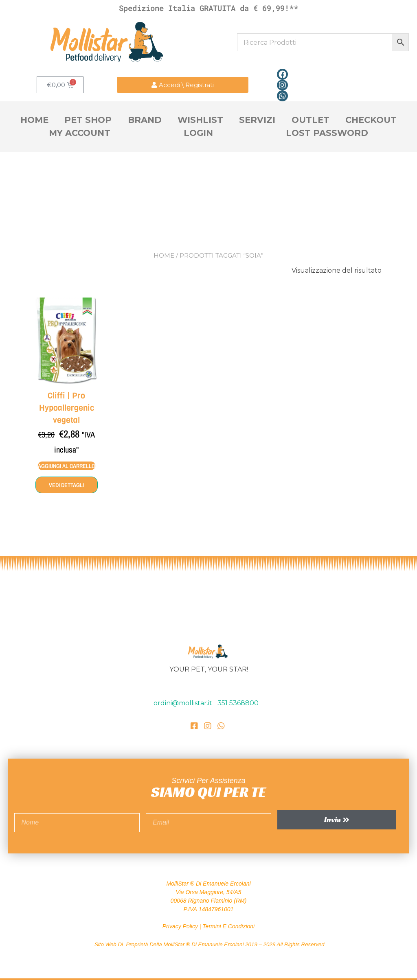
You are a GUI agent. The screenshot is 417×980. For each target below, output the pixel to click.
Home (34, 120)
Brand (145, 120)
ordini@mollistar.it (184, 703)
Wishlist (200, 120)
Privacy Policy (180, 926)
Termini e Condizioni (228, 926)
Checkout (371, 120)
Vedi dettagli (66, 485)
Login (198, 133)
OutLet (311, 120)
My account (80, 133)
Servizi (257, 120)
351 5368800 (238, 703)
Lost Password (327, 133)
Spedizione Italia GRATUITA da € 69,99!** (208, 8)
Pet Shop (88, 120)
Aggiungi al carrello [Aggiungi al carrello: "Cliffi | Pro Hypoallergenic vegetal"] (67, 466)
